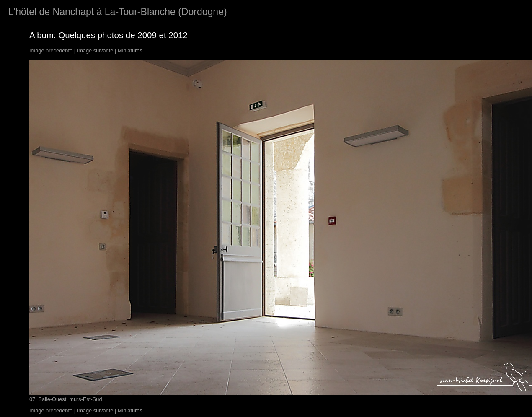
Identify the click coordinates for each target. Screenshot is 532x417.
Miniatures (130, 51)
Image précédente (51, 51)
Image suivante (95, 51)
